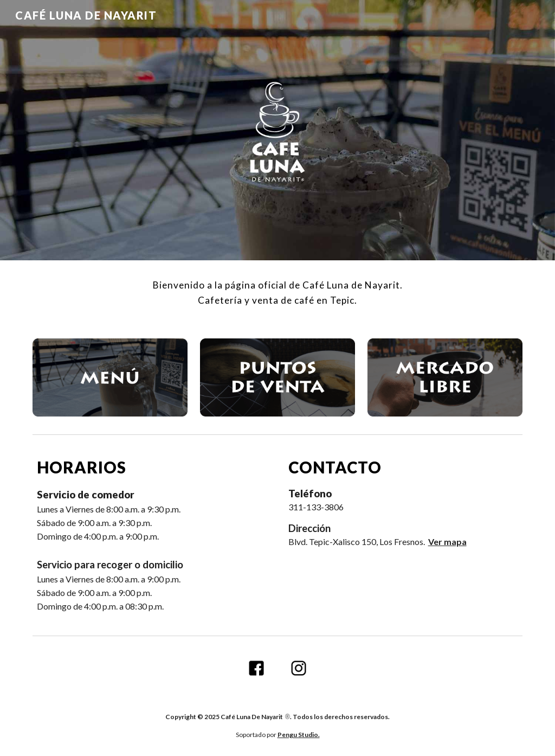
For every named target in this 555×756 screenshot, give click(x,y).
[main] (278, 293)
